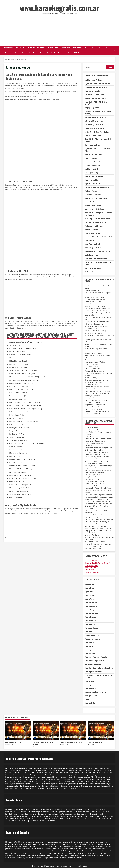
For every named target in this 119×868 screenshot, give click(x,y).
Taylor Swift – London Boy (93, 195)
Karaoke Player (53, 48)
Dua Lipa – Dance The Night (93, 272)
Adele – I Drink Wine (91, 158)
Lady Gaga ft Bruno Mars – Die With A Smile (99, 237)
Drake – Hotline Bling (91, 180)
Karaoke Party (89, 610)
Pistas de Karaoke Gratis (93, 635)
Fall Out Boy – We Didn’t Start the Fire (97, 132)
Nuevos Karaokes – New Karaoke (14, 48)
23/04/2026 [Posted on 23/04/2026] (10, 745)
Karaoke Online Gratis (92, 613)
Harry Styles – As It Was (93, 145)
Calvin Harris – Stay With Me (94, 176)
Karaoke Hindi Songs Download (94, 661)
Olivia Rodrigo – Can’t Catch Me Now (96, 198)
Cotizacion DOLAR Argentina (94, 561)
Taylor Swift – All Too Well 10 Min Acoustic (98, 84)
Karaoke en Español (91, 606)
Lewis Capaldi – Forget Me (93, 173)
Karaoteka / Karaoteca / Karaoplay (96, 657)
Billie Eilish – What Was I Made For (95, 117)
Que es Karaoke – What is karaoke (71, 48)
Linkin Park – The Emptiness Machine (96, 259)
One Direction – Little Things (94, 226)
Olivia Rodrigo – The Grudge (94, 155)
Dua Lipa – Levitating (91, 230)
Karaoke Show (89, 646)
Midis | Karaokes (91, 568)
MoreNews (72, 866)
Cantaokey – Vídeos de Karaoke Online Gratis (99, 668)
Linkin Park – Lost (90, 240)
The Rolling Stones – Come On (94, 128)
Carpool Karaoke (90, 653)
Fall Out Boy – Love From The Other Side (97, 219)
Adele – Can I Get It (91, 202)
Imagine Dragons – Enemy (93, 205)
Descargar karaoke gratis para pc (96, 692)
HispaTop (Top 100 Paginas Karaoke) (97, 563)
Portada (8, 59)
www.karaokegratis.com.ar (60, 8)
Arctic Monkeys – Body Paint (94, 125)
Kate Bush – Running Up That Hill (95, 222)
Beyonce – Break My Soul (93, 184)
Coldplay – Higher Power (92, 108)
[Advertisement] (59, 30)
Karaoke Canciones (91, 603)
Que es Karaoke (90, 584)
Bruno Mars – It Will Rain (93, 244)
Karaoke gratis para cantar (93, 672)
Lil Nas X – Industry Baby (93, 165)
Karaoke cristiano (90, 621)
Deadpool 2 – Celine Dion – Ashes (95, 98)
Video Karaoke (89, 681)
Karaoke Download (90, 617)
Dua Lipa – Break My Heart (93, 80)
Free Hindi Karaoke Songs (93, 664)
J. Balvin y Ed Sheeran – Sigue (94, 121)
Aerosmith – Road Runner (93, 135)
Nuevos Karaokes (90, 595)
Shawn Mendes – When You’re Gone (96, 87)
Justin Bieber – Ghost (92, 255)
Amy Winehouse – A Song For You (95, 95)
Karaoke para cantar (91, 685)
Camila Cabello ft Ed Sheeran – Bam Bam (98, 251)
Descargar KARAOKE (91, 696)
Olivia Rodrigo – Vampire (92, 91)
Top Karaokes (89, 592)
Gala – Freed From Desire (93, 268)
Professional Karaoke (92, 628)
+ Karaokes (75, 52)
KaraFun (87, 699)
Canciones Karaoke (91, 565)
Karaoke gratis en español (93, 650)
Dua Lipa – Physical (91, 191)
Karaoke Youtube (90, 599)
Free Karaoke (89, 570)
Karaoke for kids (90, 624)
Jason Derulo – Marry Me (93, 162)
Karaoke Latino (89, 643)
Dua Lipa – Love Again (92, 169)
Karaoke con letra (90, 688)
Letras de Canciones (92, 572)
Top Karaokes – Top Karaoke (36, 48)
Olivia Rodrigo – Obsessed (93, 248)
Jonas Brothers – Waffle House (94, 209)
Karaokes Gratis (90, 703)
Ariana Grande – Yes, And (93, 233)
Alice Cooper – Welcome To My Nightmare (98, 187)
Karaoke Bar (89, 632)
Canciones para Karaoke (92, 639)
